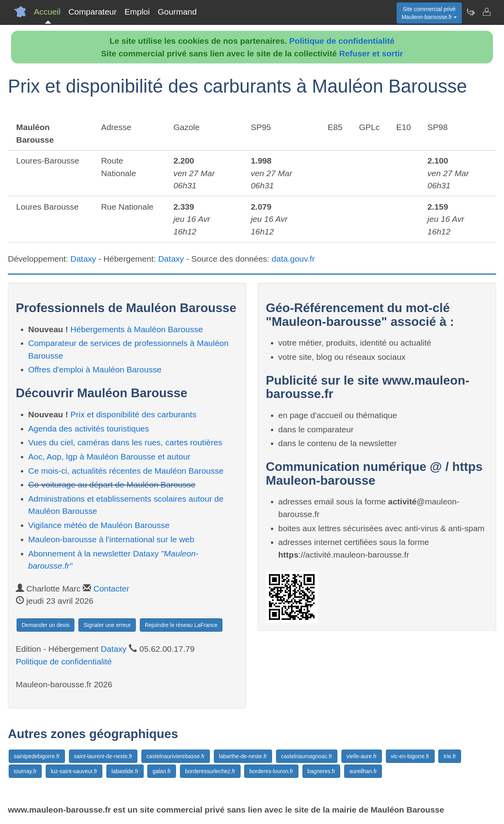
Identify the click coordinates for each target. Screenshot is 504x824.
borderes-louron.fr (271, 771)
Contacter (111, 589)
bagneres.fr (321, 771)
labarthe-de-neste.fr (243, 756)
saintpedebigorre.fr (37, 756)
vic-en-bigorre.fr (410, 756)
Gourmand (177, 12)
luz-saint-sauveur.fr (74, 771)
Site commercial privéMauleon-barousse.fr (429, 13)
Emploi (137, 12)
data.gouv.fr (293, 259)
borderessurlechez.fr (210, 771)
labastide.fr (125, 771)
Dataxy (83, 259)
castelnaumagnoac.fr (307, 756)
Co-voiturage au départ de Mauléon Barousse (112, 485)
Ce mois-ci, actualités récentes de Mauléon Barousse (126, 471)
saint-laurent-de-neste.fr (103, 756)
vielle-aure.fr (362, 756)
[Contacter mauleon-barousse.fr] (486, 12)
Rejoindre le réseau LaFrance (181, 625)
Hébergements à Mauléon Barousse (137, 329)
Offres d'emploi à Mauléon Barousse (95, 369)
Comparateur (93, 12)
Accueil (47, 12)
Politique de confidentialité (342, 41)
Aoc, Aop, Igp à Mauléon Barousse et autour (109, 457)
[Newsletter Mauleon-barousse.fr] (471, 12)
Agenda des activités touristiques (89, 429)
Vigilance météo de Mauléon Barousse (99, 525)
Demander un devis (45, 625)
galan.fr (162, 771)
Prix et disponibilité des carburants (133, 414)
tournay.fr (25, 771)
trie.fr (450, 756)
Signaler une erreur (107, 625)
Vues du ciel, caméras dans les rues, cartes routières (125, 442)
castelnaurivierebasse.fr (176, 756)
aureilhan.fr (363, 771)
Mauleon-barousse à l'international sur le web (111, 539)
